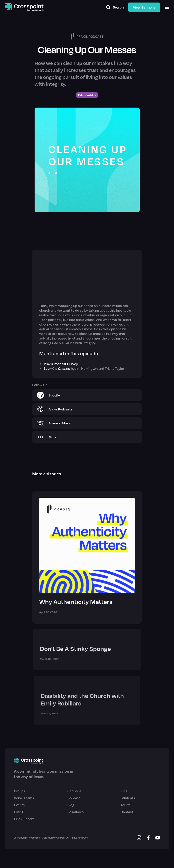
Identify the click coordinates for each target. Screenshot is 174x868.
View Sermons (144, 7)
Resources (76, 812)
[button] (166, 7)
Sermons (74, 791)
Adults (126, 805)
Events (19, 805)
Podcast (74, 798)
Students (128, 798)
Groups (20, 791)
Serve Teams (24, 798)
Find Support (24, 819)
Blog (71, 805)
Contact (127, 812)
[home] (24, 7)
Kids (124, 791)
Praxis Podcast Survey (61, 364)
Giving (19, 812)
